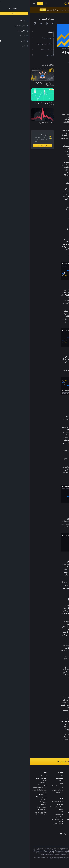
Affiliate (31, 781)
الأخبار (65, 783)
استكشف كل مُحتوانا (34, 762)
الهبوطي (53, 140)
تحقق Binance (30, 814)
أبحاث (49, 798)
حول (66, 776)
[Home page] (40, 4)
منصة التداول (47, 776)
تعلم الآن (13, 10)
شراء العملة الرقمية (45, 778)
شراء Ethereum (12, 810)
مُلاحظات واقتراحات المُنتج (27, 807)
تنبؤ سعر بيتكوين (12, 794)
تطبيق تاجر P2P (46, 810)
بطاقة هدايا (47, 788)
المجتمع (65, 801)
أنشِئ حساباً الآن (13, 146)
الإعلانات (65, 781)
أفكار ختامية (59, 97)
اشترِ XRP (14, 804)
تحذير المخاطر (63, 803)
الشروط (65, 791)
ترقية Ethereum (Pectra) (10, 787)
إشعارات (65, 806)
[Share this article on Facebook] (17, 23)
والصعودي (46, 140)
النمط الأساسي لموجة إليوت (53, 82)
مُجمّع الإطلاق (47, 791)
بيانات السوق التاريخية (28, 790)
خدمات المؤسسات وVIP (44, 819)
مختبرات (48, 822)
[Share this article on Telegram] (11, 23)
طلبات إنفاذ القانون (28, 824)
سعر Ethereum (13, 785)
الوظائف (65, 778)
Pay (49, 781)
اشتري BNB (13, 802)
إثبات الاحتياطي (29, 793)
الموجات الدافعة (57, 86)
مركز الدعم (30, 804)
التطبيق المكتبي (29, 778)
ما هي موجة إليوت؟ (56, 79)
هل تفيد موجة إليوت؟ (55, 94)
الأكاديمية (48, 786)
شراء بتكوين (13, 799)
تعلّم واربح (14, 776)
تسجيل (10, 4)
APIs (32, 812)
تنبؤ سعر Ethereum (12, 797)
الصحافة (65, 786)
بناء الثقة (65, 796)
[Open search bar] (16, 4)
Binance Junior (46, 783)
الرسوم (31, 809)
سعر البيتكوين (13, 782)
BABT (48, 796)
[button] (4, 4)
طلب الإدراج (47, 817)
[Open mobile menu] (4, 4)
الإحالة (32, 783)
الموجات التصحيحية (56, 89)
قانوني (65, 788)
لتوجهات (56, 138)
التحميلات (31, 776)
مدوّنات (65, 798)
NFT (49, 793)
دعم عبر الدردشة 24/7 (28, 802)
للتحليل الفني (53, 721)
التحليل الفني (55, 119)
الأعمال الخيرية (46, 801)
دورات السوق (53, 188)
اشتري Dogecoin (12, 807)
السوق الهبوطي (54, 257)
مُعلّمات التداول (29, 817)
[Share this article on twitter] (23, 23)
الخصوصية (64, 793)
